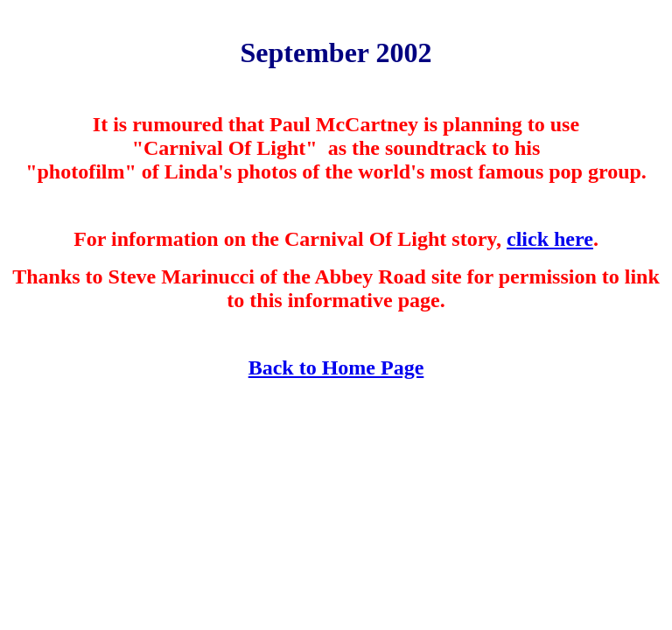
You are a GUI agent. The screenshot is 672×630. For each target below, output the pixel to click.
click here (550, 239)
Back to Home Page (336, 367)
